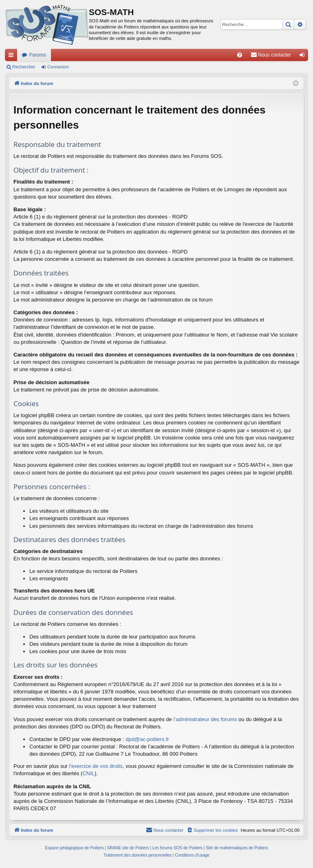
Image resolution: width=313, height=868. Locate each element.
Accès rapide (13, 57)
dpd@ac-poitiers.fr (147, 739)
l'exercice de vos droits (96, 766)
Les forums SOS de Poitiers (177, 848)
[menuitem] (240, 55)
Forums (38, 55)
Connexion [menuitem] (304, 57)
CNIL (88, 773)
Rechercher (24, 67)
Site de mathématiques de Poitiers (237, 848)
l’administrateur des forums (205, 719)
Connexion (58, 67)
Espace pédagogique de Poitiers (75, 848)
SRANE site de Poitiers (128, 848)
